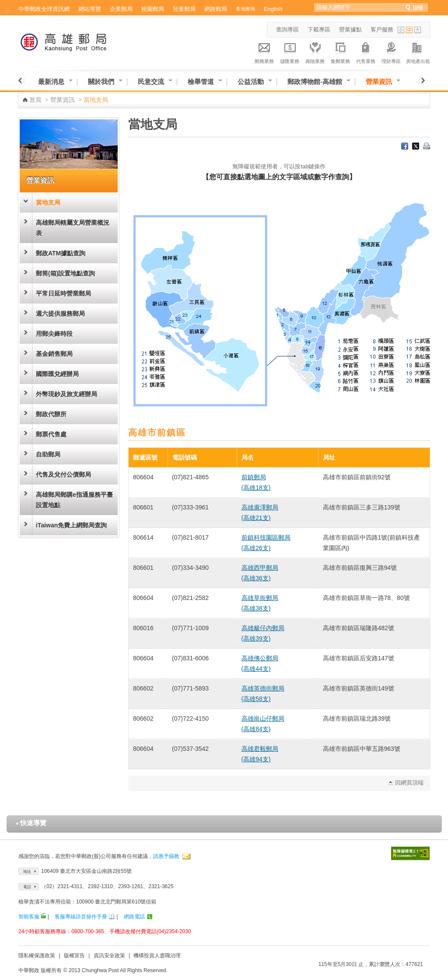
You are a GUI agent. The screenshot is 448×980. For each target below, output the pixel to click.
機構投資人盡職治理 (157, 956)
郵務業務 (264, 52)
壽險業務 (315, 52)
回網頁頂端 (409, 783)
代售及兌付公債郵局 (63, 474)
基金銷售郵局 (54, 354)
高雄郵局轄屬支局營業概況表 (73, 228)
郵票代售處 (51, 434)
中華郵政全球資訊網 (44, 9)
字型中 (409, 30)
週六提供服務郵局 (60, 314)
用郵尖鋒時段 (54, 334)
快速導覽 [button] (31, 823)
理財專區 (391, 52)
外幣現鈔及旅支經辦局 (66, 394)
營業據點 (350, 30)
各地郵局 (245, 9)
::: (7, 9)
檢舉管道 (201, 82)
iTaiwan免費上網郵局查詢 (71, 525)
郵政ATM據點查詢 (61, 253)
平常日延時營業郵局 (63, 293)
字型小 (401, 30)
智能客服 (29, 917)
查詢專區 (287, 30)
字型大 (418, 30)
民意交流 (151, 82)
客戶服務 (382, 30)
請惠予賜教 (166, 856)
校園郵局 (153, 9)
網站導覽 (90, 9)
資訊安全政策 (109, 956)
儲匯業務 (290, 52)
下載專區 (319, 30)
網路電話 (134, 917)
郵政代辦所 (51, 414)
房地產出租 (418, 52)
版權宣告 (74, 956)
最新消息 (51, 82)
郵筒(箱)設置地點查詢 (65, 273)
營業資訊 (379, 82)
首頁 (35, 100)
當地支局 (48, 202)
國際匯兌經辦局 (57, 374)
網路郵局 (216, 9)
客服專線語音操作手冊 (81, 917)
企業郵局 (121, 9)
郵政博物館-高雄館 (315, 82)
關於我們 (101, 82)
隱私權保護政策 (37, 956)
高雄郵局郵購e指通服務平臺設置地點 (74, 500)
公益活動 (251, 82)
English (273, 9)
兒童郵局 (184, 9)
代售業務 (366, 52)
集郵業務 (340, 52)
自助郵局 (48, 454)
